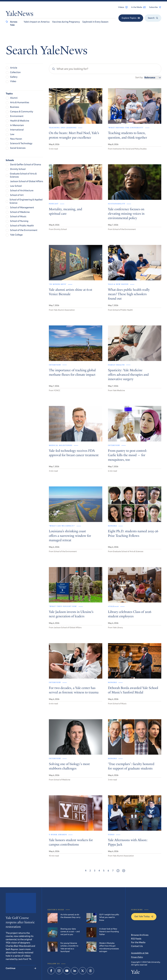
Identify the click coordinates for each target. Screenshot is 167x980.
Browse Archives (140, 935)
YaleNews (19, 14)
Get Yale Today (144, 916)
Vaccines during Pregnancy (66, 22)
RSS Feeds (136, 939)
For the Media (138, 942)
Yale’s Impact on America (37, 22)
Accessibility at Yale (140, 953)
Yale (135, 973)
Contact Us (137, 946)
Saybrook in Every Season (95, 22)
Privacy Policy (137, 957)
